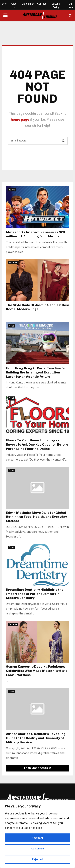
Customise (37, 849)
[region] (37, 834)
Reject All (37, 859)
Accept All (37, 838)
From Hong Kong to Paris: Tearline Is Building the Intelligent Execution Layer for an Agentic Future (35, 372)
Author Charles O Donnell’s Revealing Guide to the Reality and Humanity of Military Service (36, 738)
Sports (12, 190)
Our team (71, 6)
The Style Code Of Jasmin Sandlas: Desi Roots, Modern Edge (37, 307)
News (12, 326)
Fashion (13, 263)
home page (20, 119)
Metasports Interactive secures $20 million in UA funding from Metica (35, 234)
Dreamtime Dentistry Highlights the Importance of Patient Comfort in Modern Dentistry (35, 594)
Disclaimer (28, 4)
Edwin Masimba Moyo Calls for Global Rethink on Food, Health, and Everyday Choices (36, 517)
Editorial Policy (56, 6)
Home (3, 4)
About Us (14, 6)
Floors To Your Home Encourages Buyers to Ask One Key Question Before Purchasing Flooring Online (37, 444)
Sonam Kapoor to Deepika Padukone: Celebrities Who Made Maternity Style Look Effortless (37, 671)
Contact (42, 4)
